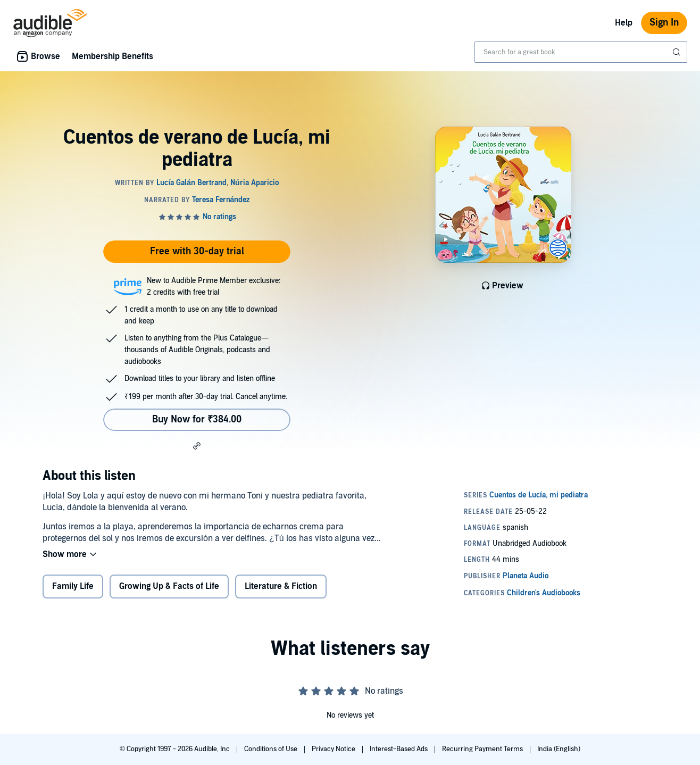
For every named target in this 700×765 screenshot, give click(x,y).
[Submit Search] (678, 52)
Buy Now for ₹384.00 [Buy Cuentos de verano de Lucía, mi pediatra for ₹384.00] (197, 419)
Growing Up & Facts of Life (169, 586)
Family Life (73, 586)
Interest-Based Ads (399, 749)
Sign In (664, 23)
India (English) (559, 749)
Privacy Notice (334, 749)
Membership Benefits (112, 56)
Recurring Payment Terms (483, 749)
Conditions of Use (272, 749)
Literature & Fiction (281, 586)
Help (624, 23)
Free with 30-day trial (197, 251)
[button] (197, 445)
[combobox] (581, 52)
